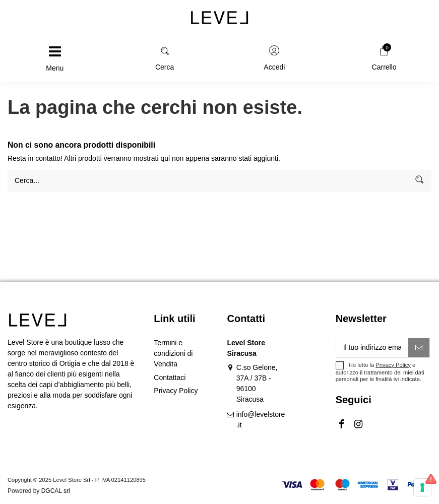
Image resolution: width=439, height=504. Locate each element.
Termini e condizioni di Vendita (173, 353)
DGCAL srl (56, 491)
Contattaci (170, 377)
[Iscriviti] (419, 348)
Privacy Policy (176, 391)
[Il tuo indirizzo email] (372, 348)
